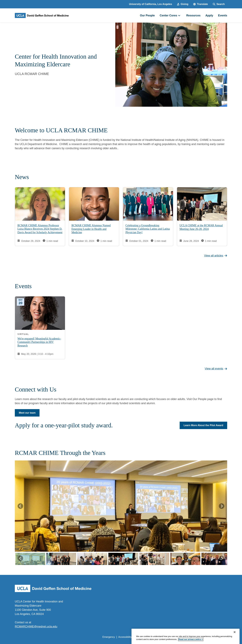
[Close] (235, 638)
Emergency (109, 637)
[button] (200, 4)
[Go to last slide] (20, 506)
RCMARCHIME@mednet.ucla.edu (36, 627)
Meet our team (27, 413)
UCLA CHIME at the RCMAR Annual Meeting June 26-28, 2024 (201, 227)
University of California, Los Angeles (151, 4)
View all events (216, 369)
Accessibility (125, 637)
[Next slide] (222, 506)
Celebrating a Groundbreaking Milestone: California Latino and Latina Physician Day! (148, 229)
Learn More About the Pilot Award (203, 425)
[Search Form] (219, 4)
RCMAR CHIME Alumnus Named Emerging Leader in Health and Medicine (91, 229)
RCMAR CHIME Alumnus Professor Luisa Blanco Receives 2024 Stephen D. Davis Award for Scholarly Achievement (40, 229)
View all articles (216, 255)
